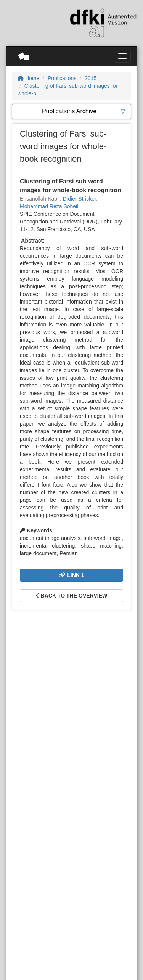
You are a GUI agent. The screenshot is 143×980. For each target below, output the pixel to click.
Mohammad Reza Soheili (50, 206)
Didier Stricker (80, 199)
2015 (91, 78)
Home (28, 78)
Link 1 (71, 575)
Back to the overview (71, 596)
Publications (62, 78)
